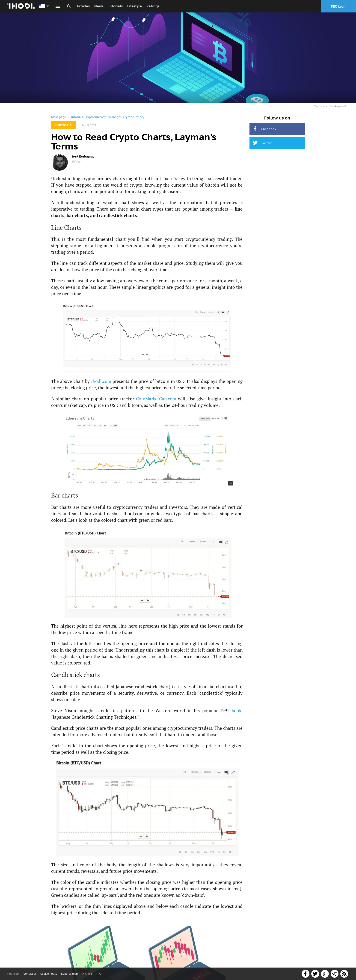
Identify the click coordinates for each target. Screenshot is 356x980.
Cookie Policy (49, 974)
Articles (83, 6)
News (99, 6)
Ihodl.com (101, 381)
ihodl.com (13, 974)
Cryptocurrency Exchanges (103, 117)
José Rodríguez (83, 156)
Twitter (262, 143)
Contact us (30, 974)
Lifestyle (135, 6)
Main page (59, 117)
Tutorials (115, 6)
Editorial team (70, 974)
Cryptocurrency (134, 117)
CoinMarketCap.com (156, 399)
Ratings (153, 6)
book (237, 710)
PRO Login (339, 6)
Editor (76, 162)
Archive (87, 974)
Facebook (265, 129)
